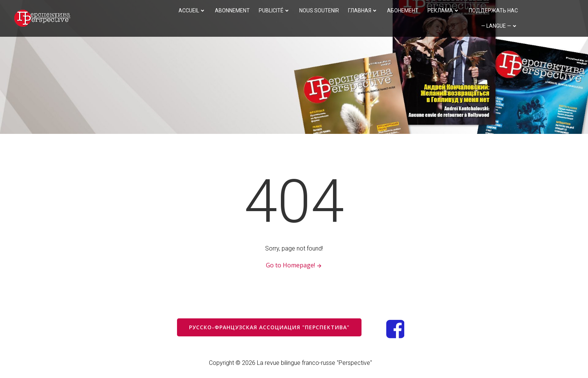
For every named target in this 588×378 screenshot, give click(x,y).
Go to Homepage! (294, 265)
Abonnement (232, 10)
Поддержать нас (493, 10)
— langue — (499, 26)
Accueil (192, 10)
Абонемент (403, 10)
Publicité (274, 10)
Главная (363, 10)
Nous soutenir (319, 10)
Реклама (444, 10)
